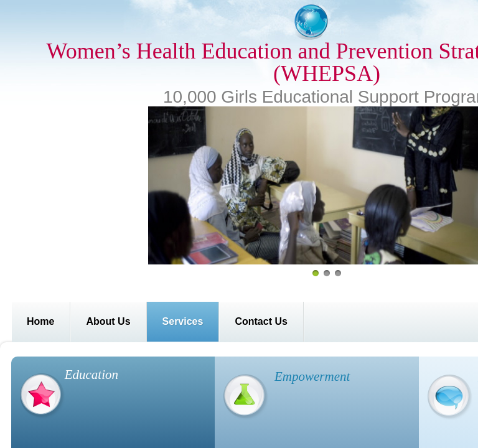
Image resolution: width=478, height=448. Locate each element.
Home (40, 321)
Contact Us (261, 321)
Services (183, 321)
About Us (108, 321)
